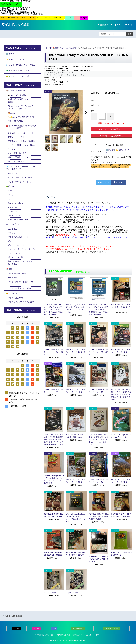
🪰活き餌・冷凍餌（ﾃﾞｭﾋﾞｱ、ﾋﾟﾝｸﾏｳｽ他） (22, 108)
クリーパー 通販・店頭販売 (20, 322)
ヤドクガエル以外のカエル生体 (22, 338)
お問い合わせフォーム (66, 235)
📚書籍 (56, 48)
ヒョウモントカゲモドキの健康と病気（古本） (76, 436)
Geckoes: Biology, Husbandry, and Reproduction (121, 436)
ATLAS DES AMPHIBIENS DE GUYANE (121, 554)
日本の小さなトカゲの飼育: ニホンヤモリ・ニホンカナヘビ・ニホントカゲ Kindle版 (76, 308)
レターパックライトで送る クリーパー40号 (76, 391)
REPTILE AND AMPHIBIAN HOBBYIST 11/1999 (76, 554)
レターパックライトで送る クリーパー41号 (121, 351)
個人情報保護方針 (63, 635)
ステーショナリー (16, 284)
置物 (10, 268)
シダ (11, 214)
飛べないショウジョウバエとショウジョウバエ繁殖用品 (22, 116)
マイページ (116, 25)
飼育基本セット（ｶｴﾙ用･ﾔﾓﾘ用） (22, 144)
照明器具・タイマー (17, 180)
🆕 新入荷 (110, 150)
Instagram (36, 629)
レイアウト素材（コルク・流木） (21, 161)
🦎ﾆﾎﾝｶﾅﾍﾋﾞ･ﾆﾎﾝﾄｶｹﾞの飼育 (18, 75)
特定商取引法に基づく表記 (44, 635)
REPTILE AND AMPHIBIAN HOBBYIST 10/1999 (54, 515)
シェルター (14, 167)
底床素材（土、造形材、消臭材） (21, 154)
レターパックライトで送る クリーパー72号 (121, 481)
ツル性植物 (13, 235)
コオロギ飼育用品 (16, 130)
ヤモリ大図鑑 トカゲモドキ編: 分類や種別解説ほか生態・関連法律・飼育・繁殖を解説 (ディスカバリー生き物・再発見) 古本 (54, 439)
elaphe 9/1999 (72, 593)
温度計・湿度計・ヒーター (20, 176)
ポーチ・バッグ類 (16, 288)
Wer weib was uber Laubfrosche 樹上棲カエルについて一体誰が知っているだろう (76, 518)
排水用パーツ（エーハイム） (21, 203)
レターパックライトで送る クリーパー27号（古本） (76, 352)
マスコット (13, 259)
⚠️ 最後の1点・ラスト (16, 61)
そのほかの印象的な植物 (19, 244)
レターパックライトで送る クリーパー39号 (98, 391)
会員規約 (89, 635)
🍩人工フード (14, 122)
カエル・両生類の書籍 (69, 48)
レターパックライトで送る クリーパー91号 (98, 481)
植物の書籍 (14, 311)
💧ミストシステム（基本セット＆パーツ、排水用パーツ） (22, 187)
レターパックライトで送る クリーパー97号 (53, 391)
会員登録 (102, 25)
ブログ (54, 629)
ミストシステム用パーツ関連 (22, 199)
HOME (49, 48)
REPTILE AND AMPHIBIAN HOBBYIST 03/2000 (54, 554)
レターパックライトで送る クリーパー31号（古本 (53, 352)
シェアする (119, 182)
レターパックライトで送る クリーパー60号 (76, 481)
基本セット (14, 194)
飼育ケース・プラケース (19, 148)
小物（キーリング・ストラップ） (21, 278)
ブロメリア (14, 218)
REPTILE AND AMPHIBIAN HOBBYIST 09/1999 (121, 515)
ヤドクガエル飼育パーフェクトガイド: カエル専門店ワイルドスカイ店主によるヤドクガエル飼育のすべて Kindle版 (54, 310)
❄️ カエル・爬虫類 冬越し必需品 (21, 68)
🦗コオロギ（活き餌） (18, 103)
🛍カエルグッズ (13, 250)
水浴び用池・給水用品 (19, 172)
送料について (78, 635)
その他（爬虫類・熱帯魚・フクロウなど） (22, 317)
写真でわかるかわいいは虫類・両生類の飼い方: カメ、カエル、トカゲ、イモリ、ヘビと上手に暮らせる (99, 439)
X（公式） (16, 629)
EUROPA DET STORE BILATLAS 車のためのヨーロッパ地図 (99, 559)
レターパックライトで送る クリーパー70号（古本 (98, 352)
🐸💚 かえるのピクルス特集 (19, 82)
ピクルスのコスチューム (19, 264)
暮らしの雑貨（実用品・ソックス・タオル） (22, 294)
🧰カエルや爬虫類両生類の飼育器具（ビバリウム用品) (22, 137)
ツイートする (104, 182)
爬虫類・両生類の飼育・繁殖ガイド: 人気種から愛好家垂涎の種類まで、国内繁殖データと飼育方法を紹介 (121, 394)
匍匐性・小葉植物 (16, 227)
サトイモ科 (13, 231)
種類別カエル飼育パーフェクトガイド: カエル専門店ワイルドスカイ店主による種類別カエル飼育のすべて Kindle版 (99, 310)
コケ (11, 222)
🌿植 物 (10, 208)
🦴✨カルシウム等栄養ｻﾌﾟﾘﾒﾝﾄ (22, 126)
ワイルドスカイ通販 (16, 24)
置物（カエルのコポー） (19, 272)
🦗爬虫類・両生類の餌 (16, 97)
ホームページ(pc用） (78, 629)
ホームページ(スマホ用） (111, 629)
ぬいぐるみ (13, 255)
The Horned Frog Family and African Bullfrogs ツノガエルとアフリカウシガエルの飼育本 (54, 479)
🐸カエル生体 (12, 328)
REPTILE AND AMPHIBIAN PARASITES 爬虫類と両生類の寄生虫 (99, 516)
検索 (130, 34)
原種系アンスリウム (17, 240)
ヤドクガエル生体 (16, 333)
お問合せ (98, 635)
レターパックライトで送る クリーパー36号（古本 (121, 307)
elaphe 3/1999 (50, 593)
